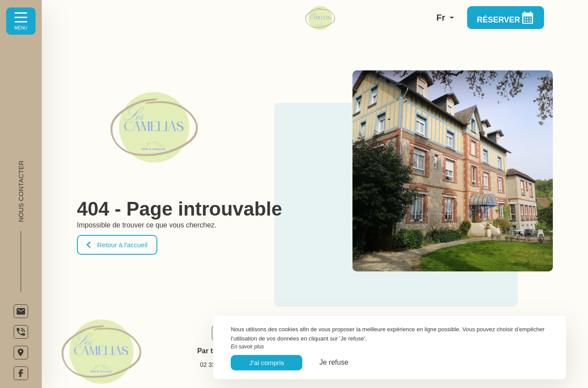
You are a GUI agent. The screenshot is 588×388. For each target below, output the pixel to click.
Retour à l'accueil (117, 245)
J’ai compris (267, 363)
